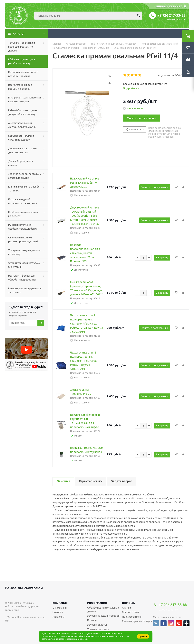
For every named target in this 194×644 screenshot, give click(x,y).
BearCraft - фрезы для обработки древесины (22, 278)
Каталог (19, 34)
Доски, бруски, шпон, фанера (21, 163)
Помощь (129, 603)
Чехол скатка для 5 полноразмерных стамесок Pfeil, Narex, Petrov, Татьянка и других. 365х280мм (87, 324)
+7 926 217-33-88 (171, 15)
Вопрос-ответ (131, 612)
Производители (132, 617)
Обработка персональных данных (103, 609)
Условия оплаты (97, 625)
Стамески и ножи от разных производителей (23, 239)
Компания (60, 603)
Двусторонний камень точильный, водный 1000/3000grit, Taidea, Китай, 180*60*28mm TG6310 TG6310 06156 (85, 216)
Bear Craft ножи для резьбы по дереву (20, 87)
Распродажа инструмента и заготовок (25, 290)
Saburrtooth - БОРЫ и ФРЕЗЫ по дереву (21, 138)
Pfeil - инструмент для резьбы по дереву (22, 61)
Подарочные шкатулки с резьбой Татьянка (23, 74)
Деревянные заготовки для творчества (22, 150)
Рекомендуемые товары (137, 621)
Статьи (126, 608)
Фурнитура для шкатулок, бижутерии (24, 265)
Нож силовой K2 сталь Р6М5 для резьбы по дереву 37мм (85, 183)
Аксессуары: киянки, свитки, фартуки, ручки (22, 125)
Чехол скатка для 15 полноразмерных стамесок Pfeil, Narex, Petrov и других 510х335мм (84, 361)
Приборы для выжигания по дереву (23, 214)
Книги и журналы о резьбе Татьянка (24, 189)
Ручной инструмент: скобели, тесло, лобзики (23, 227)
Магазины (58, 617)
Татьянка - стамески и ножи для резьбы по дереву (22, 47)
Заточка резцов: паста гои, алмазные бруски (24, 176)
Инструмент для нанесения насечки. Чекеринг (24, 99)
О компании (60, 608)
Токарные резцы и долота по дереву (24, 252)
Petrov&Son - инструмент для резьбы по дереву (24, 112)
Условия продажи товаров (103, 616)
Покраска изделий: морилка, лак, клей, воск (23, 201)
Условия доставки (98, 629)
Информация (97, 603)
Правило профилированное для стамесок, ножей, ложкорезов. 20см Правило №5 (85, 253)
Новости (58, 612)
